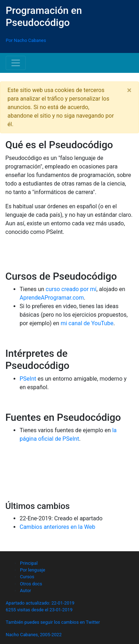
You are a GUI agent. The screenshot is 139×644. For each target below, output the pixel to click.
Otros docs (31, 584)
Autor (25, 591)
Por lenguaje (33, 570)
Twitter (93, 622)
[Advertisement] (69, 475)
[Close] (129, 90)
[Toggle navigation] (16, 63)
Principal (29, 563)
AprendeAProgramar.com (52, 298)
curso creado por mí (71, 289)
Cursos (27, 577)
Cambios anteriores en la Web (57, 527)
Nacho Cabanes (22, 635)
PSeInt (28, 379)
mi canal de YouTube (87, 323)
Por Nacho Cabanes (26, 40)
